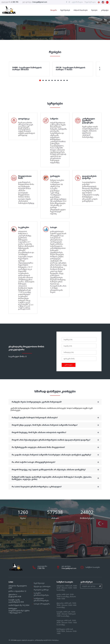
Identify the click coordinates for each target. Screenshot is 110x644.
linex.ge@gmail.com (40, 2)
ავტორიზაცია (77, 2)
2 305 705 (15, 2)
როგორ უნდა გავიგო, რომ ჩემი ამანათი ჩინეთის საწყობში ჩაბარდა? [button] (57, 425)
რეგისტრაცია (90, 2)
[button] (40, 80)
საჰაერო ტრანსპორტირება (41, 594)
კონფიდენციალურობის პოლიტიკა (47, 640)
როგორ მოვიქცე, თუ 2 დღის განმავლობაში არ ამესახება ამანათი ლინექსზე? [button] (57, 470)
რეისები (94, 10)
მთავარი (54, 10)
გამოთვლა (69, 365)
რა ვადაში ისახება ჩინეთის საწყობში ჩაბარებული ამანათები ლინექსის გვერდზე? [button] (57, 455)
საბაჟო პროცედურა (42, 604)
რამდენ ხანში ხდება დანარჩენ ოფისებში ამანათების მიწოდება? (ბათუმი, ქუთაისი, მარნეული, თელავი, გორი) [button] (57, 478)
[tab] (55, 402)
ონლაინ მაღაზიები (81, 10)
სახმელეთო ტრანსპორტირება (41, 599)
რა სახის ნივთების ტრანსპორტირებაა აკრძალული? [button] (57, 487)
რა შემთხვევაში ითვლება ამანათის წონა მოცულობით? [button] (57, 447)
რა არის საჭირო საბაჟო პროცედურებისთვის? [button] (57, 462)
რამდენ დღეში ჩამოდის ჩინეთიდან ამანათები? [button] (57, 418)
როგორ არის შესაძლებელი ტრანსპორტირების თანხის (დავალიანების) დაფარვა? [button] (57, 440)
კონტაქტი (105, 10)
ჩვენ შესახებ (65, 10)
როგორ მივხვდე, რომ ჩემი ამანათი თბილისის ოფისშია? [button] (57, 432)
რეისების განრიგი (41, 590)
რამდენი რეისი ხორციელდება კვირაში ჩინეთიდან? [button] (57, 402)
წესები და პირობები (42, 586)
